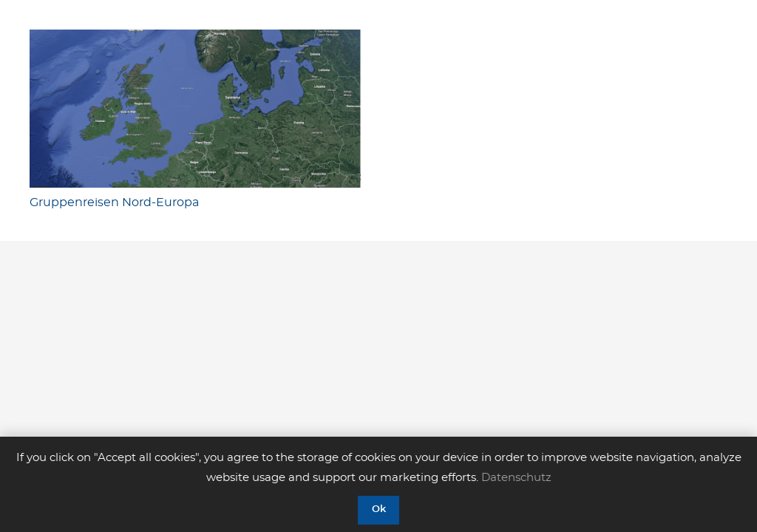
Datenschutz (516, 478)
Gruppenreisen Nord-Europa (114, 202)
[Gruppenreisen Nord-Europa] (195, 109)
